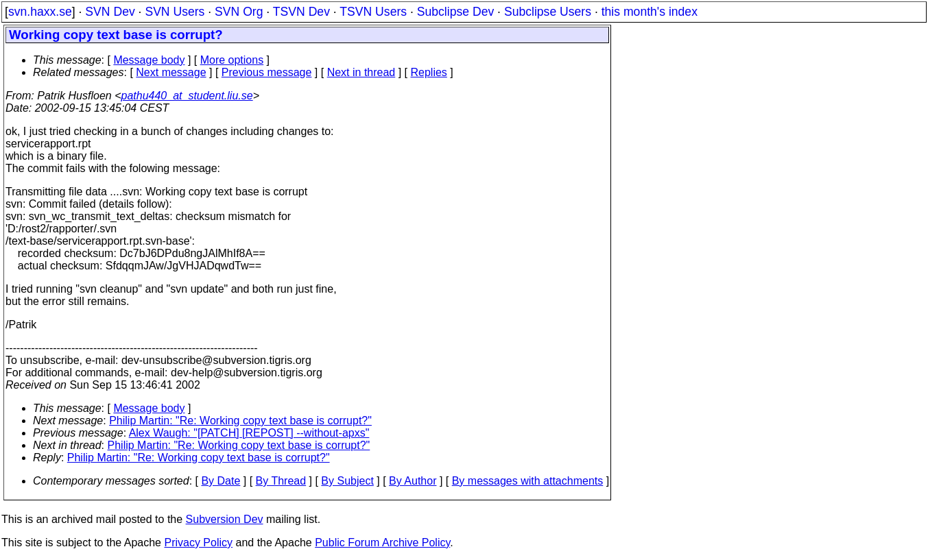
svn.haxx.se (40, 12)
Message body (149, 60)
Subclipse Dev (455, 12)
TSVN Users (373, 12)
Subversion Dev (225, 519)
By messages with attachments (528, 481)
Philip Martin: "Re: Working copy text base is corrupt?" (240, 421)
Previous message (267, 72)
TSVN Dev (301, 12)
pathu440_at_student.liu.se (187, 96)
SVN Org (239, 12)
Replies (429, 72)
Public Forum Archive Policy (382, 543)
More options (232, 60)
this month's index (650, 12)
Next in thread (361, 72)
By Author (413, 481)
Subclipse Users (548, 12)
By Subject (347, 481)
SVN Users (175, 12)
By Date (221, 481)
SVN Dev (110, 12)
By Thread (281, 481)
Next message (171, 72)
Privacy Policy (198, 543)
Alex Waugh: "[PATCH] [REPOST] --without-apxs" (249, 433)
